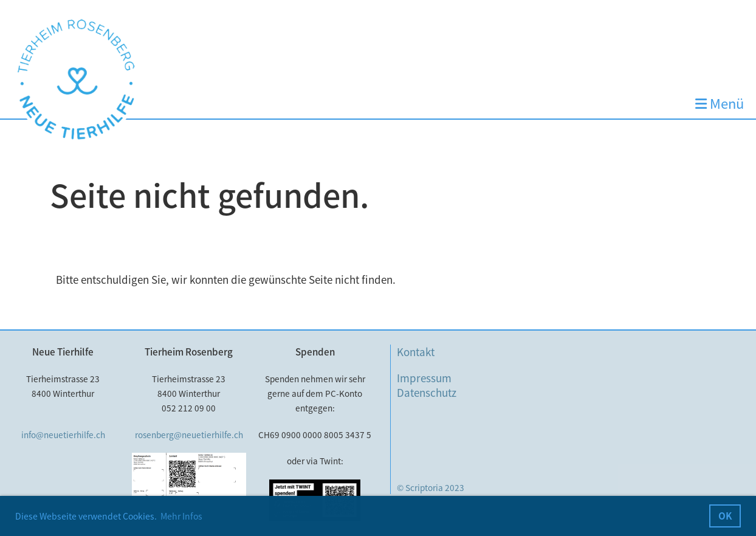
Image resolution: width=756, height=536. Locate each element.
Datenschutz (427, 392)
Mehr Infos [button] (181, 516)
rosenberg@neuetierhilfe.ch (189, 435)
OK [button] (725, 516)
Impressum (424, 378)
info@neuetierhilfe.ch (63, 435)
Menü (720, 104)
